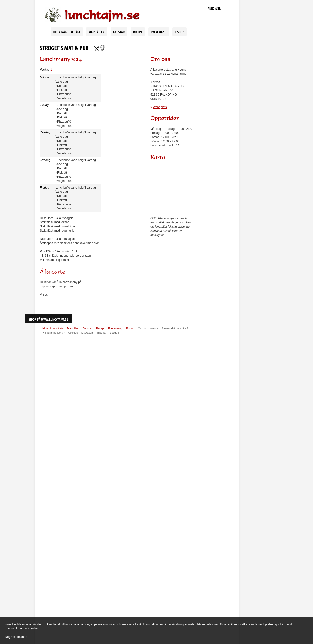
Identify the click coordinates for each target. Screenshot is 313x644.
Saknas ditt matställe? (175, 328)
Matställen (73, 328)
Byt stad (88, 328)
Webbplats (160, 107)
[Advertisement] (214, 88)
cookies (48, 624)
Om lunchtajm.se (148, 328)
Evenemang (115, 328)
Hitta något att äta (53, 328)
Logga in (115, 333)
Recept (100, 328)
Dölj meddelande (16, 637)
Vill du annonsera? (53, 333)
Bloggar (102, 333)
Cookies (73, 333)
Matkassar (88, 333)
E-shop (130, 328)
